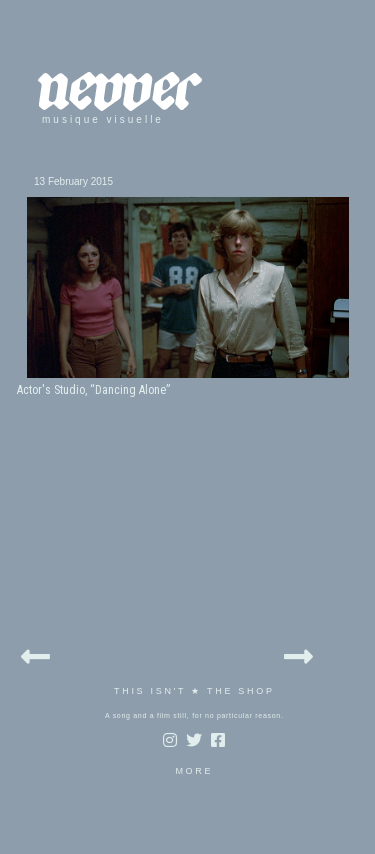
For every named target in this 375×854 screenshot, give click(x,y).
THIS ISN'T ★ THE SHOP (194, 691)
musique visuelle (103, 119)
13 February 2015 (73, 181)
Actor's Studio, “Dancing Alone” (93, 390)
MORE (194, 771)
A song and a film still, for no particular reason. (194, 715)
